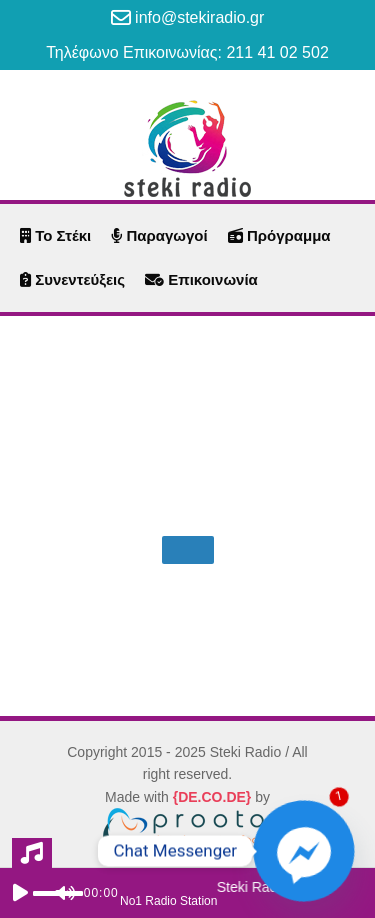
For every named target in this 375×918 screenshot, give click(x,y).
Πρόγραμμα (279, 235)
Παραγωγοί (159, 235)
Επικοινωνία (201, 279)
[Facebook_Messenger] (304, 851)
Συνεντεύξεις (72, 279)
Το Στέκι (55, 235)
